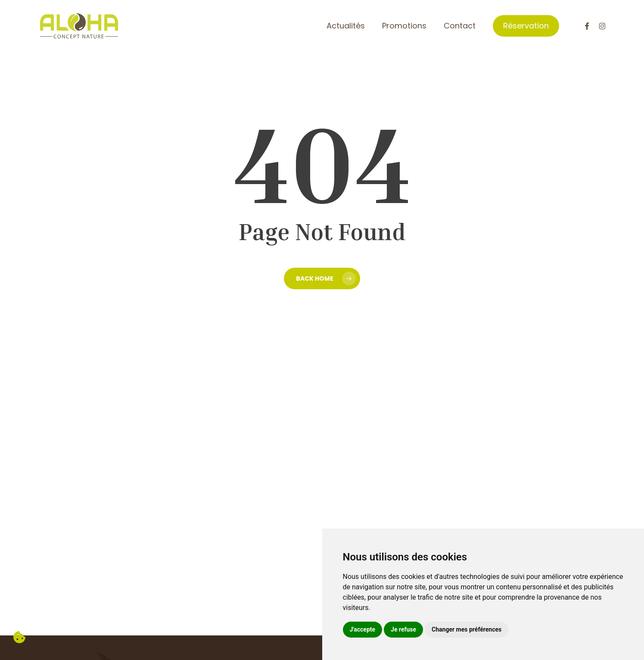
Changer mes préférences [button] (467, 629)
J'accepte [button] (363, 629)
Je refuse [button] (403, 629)
